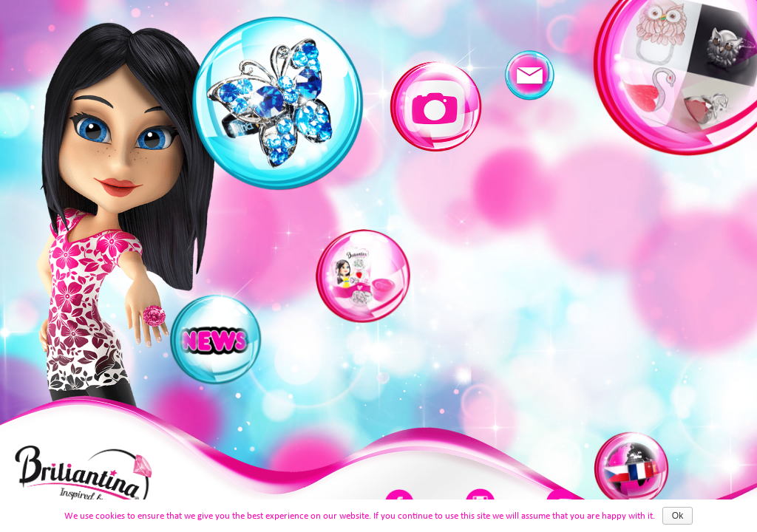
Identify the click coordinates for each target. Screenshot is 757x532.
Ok (678, 516)
